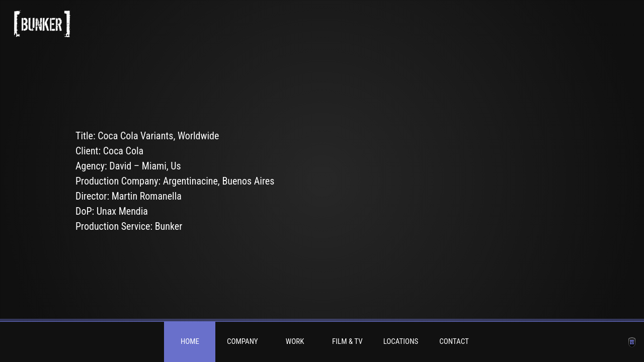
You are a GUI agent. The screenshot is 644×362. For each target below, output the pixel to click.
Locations (401, 341)
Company (243, 341)
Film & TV (347, 341)
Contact (454, 341)
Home (190, 341)
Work (295, 341)
